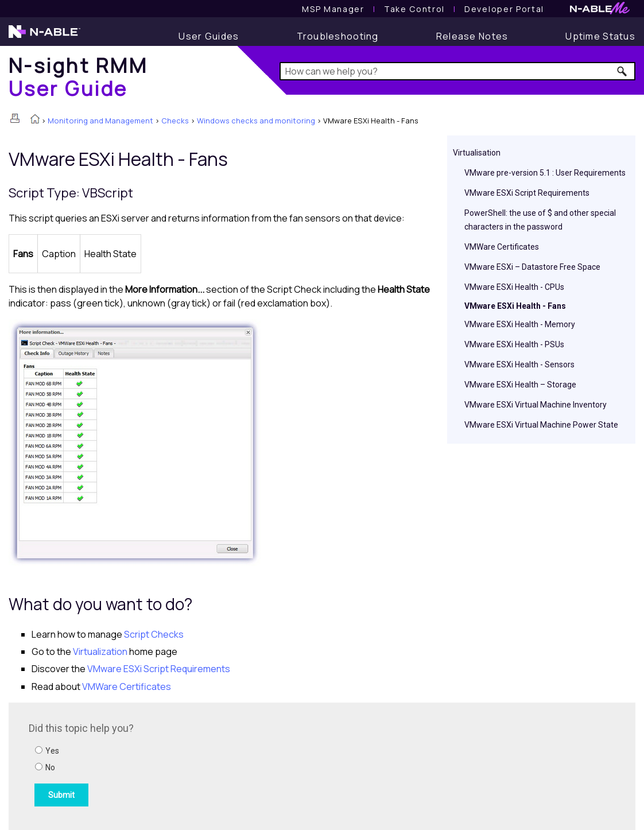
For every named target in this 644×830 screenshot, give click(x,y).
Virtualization (100, 651)
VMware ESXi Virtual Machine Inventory (536, 405)
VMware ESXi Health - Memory (520, 324)
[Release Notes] (472, 36)
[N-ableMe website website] (600, 11)
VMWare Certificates (502, 247)
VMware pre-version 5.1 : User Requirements (545, 173)
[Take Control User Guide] (414, 9)
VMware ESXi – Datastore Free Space (532, 267)
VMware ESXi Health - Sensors (519, 364)
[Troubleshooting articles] (338, 36)
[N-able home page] (44, 37)
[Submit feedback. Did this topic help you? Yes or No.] (184, 765)
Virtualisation (477, 153)
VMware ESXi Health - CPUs (514, 287)
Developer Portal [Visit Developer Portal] (504, 9)
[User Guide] (209, 36)
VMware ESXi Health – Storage (520, 385)
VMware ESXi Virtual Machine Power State (541, 425)
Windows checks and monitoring (256, 121)
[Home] (78, 77)
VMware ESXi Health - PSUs (514, 344)
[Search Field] (457, 71)
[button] (622, 71)
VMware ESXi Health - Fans (515, 306)
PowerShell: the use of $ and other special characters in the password (540, 220)
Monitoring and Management (100, 121)
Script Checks (154, 634)
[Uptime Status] (600, 36)
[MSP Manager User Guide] (333, 9)
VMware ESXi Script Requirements (527, 193)
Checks (175, 121)
